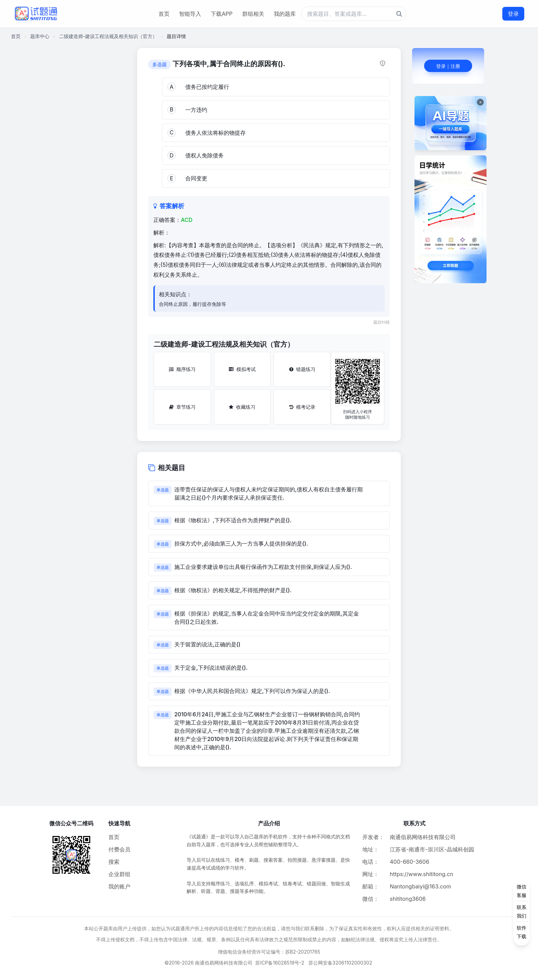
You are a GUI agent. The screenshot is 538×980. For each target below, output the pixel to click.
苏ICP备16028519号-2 (280, 963)
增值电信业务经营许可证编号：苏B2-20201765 (269, 952)
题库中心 (40, 36)
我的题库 (285, 14)
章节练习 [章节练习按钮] (182, 407)
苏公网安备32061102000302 (340, 963)
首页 (164, 14)
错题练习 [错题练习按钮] (302, 369)
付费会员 (119, 849)
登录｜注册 (448, 66)
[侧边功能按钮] (522, 911)
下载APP (221, 14)
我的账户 (119, 886)
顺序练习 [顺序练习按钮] (182, 369)
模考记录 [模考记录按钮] (302, 407)
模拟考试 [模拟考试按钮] (242, 369)
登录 (513, 14)
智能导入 (190, 14)
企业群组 (119, 874)
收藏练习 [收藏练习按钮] (242, 407)
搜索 (114, 862)
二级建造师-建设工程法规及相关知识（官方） (108, 36)
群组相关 (253, 14)
